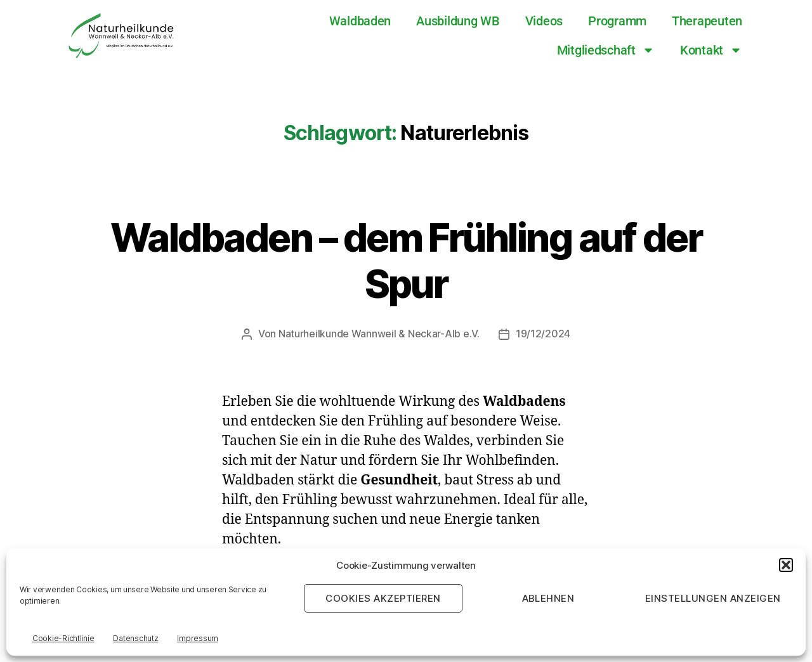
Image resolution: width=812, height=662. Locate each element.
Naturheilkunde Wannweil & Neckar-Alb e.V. (379, 334)
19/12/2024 (543, 334)
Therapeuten (707, 21)
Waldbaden (360, 21)
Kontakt (711, 50)
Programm (617, 21)
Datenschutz (135, 638)
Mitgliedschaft (606, 50)
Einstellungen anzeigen (713, 598)
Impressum (198, 638)
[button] (786, 565)
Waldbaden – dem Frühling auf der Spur (406, 260)
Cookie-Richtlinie (63, 638)
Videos (544, 21)
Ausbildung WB (458, 21)
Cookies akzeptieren (383, 598)
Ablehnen (548, 598)
